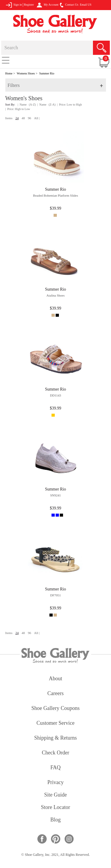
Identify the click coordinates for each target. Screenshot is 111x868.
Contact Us (69, 5)
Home (9, 73)
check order (55, 753)
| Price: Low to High (70, 105)
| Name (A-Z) (27, 105)
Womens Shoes (26, 73)
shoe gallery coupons (55, 709)
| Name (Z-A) (46, 105)
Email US (86, 5)
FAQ (55, 768)
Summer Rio (47, 73)
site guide (55, 795)
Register (29, 5)
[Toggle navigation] (6, 60)
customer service (55, 723)
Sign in (14, 5)
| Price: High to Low (18, 109)
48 (23, 118)
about (55, 679)
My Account (48, 5)
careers (55, 694)
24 (17, 118)
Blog (55, 820)
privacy (55, 783)
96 (29, 118)
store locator (55, 808)
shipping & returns (55, 738)
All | (37, 118)
